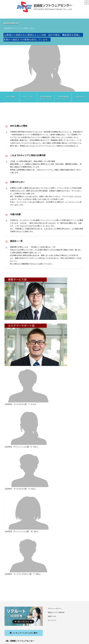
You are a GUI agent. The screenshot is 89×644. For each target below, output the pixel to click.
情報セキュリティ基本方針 (56, 612)
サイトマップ (52, 620)
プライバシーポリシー (55, 609)
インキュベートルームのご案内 (24, 633)
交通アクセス (52, 616)
